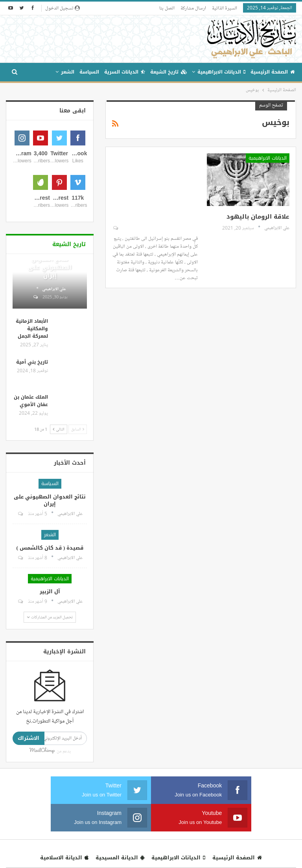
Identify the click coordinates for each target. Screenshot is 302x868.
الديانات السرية (125, 72)
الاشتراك (29, 827)
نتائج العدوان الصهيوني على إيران (50, 356)
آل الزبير (50, 680)
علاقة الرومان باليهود (258, 217)
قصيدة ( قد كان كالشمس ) (50, 637)
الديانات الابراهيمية (221, 72)
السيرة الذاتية (225, 8)
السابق (78, 518)
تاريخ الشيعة (168, 72)
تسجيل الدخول (63, 8)
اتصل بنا (167, 8)
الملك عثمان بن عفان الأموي (31, 490)
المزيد (43, 72)
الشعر (68, 72)
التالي (59, 518)
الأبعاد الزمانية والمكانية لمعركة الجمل (32, 417)
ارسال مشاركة (193, 8)
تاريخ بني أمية (32, 451)
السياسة (89, 72)
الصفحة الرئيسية (273, 72)
